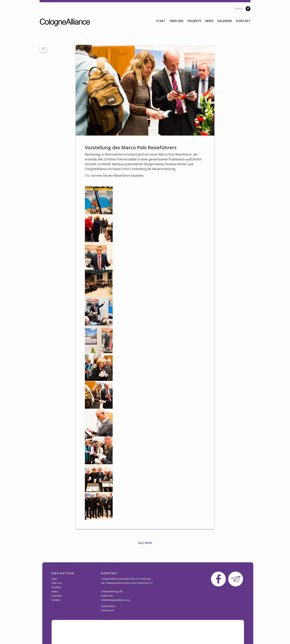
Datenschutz (108, 606)
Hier (88, 176)
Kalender (225, 21)
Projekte (194, 21)
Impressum (107, 610)
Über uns (177, 21)
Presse (239, 8)
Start (161, 21)
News (209, 21)
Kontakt (243, 21)
